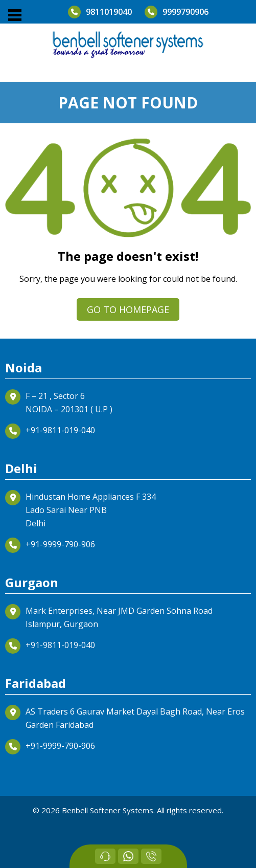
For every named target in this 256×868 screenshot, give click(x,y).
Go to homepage (128, 309)
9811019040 (100, 12)
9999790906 (177, 12)
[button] (14, 15)
